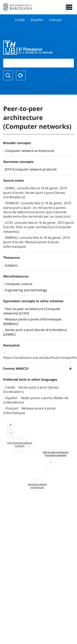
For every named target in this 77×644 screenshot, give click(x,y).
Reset (21, 75)
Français (56, 20)
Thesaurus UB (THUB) (28, 48)
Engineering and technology (26, 290)
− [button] (10, 433)
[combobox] (38, 63)
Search (8, 75)
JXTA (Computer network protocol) (31, 169)
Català (20, 20)
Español (37, 20)
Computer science (19, 284)
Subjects (11, 265)
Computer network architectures (30, 151)
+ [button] (10, 425)
